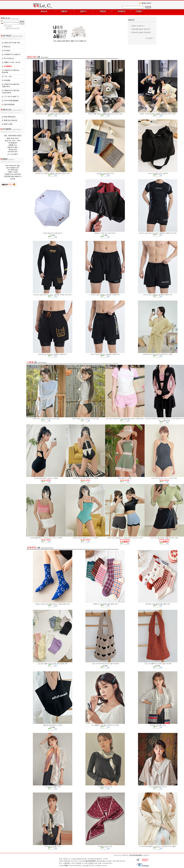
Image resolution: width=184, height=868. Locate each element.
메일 (66, 866)
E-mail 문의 (13, 154)
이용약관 (125, 855)
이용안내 (146, 855)
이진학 (105, 859)
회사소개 (117, 855)
